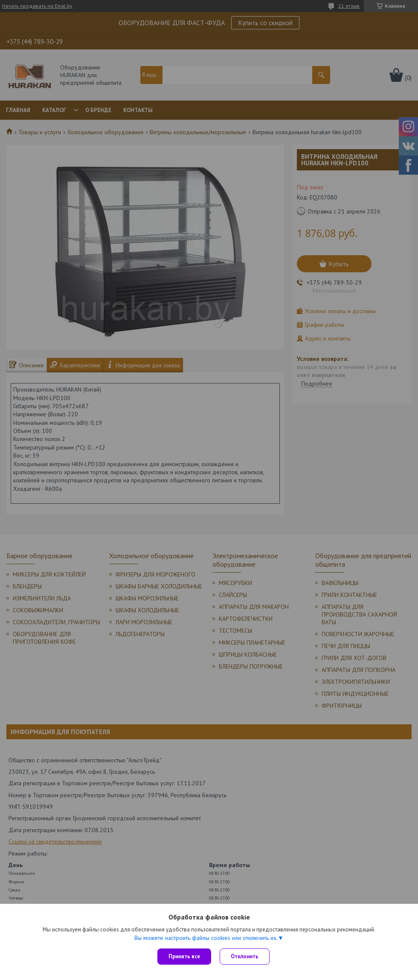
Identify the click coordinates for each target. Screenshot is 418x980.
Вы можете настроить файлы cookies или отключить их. (206, 938)
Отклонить (245, 956)
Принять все (184, 956)
